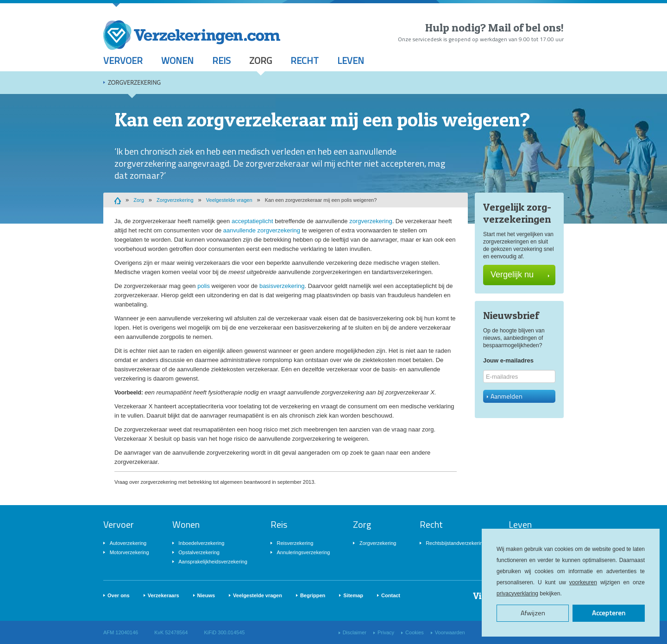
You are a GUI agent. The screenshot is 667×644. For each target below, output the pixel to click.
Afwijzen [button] (533, 613)
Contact (391, 595)
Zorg (261, 60)
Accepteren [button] (609, 613)
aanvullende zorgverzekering (262, 230)
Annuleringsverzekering (303, 552)
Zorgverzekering (134, 82)
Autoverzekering (128, 543)
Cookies (415, 632)
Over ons (119, 595)
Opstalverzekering (199, 552)
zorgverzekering (371, 221)
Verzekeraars (164, 595)
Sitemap (353, 595)
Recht (305, 60)
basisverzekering (282, 286)
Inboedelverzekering (201, 543)
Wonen (177, 60)
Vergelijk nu (520, 275)
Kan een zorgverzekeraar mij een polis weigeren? (321, 200)
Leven (351, 60)
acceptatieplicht (252, 221)
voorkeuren (583, 582)
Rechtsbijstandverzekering (456, 543)
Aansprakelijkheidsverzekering (213, 562)
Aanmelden (505, 396)
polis (204, 286)
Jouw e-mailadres (508, 360)
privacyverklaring (517, 594)
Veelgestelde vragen (229, 200)
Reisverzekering (295, 543)
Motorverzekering (129, 552)
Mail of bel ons (525, 28)
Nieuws (206, 595)
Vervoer (123, 60)
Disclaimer (355, 632)
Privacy (386, 632)
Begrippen (313, 595)
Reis (221, 60)
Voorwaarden (450, 632)
